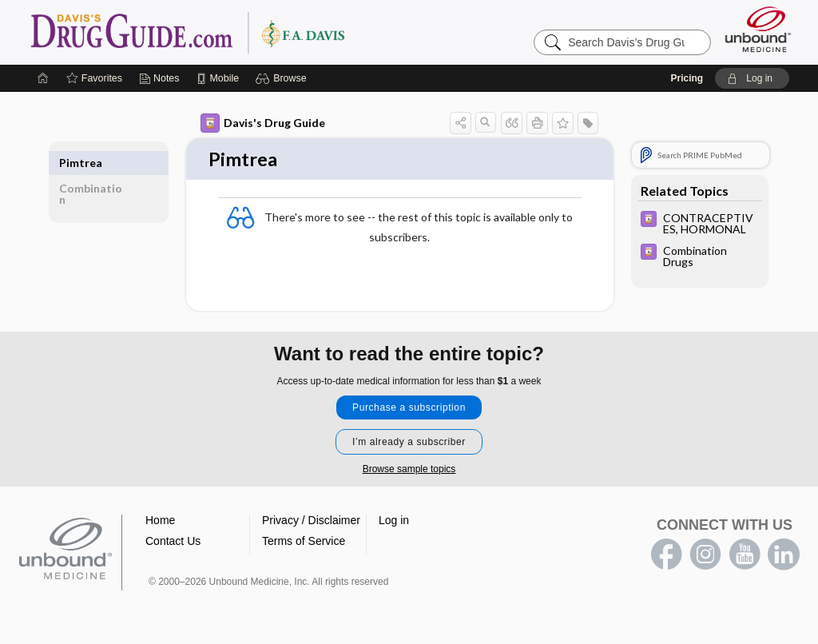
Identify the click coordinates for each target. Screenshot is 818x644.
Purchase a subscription (409, 409)
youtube (745, 556)
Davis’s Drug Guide (228, 32)
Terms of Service (304, 543)
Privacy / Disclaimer (311, 522)
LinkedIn (784, 556)
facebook (666, 556)
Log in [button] (394, 522)
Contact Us (173, 543)
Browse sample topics (409, 471)
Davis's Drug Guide (263, 123)
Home (160, 522)
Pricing (687, 78)
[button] (283, 78)
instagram (705, 556)
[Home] (43, 78)
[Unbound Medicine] (758, 29)
